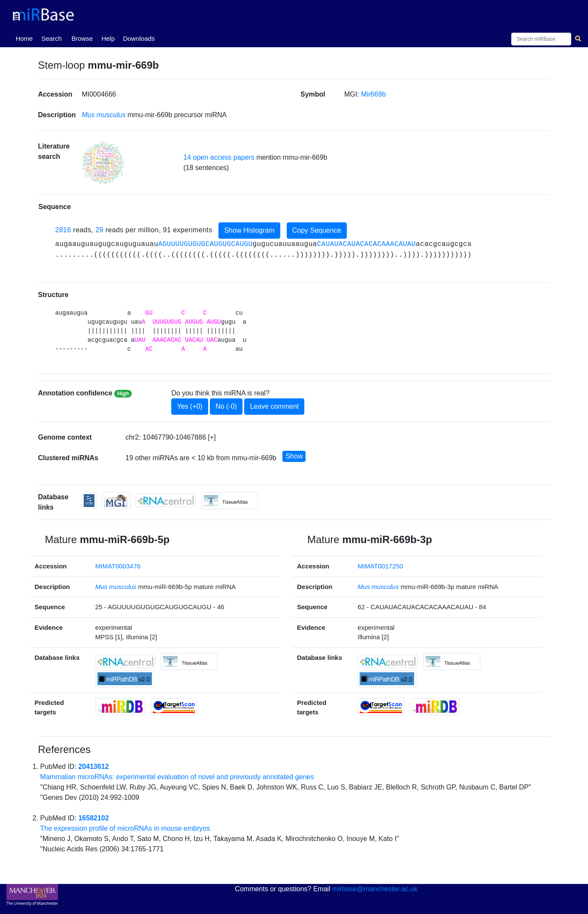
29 (99, 230)
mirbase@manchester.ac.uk (375, 889)
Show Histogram (249, 230)
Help (108, 38)
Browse (82, 38)
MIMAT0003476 (118, 566)
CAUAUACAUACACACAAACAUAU (367, 244)
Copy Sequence (317, 230)
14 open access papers (219, 157)
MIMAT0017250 (380, 566)
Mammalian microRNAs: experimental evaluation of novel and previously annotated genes (177, 777)
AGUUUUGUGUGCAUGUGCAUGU (206, 244)
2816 (63, 230)
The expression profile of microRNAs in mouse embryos (125, 828)
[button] (103, 162)
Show (294, 456)
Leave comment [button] (274, 406)
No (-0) (226, 406)
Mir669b (373, 94)
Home (26, 38)
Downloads (139, 38)
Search (52, 38)
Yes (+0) (189, 406)
